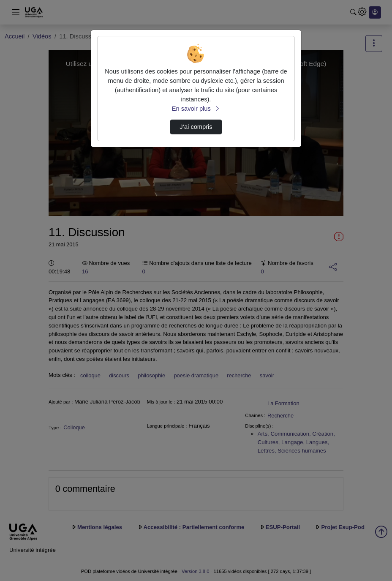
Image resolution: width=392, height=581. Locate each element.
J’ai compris (196, 127)
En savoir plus (196, 109)
